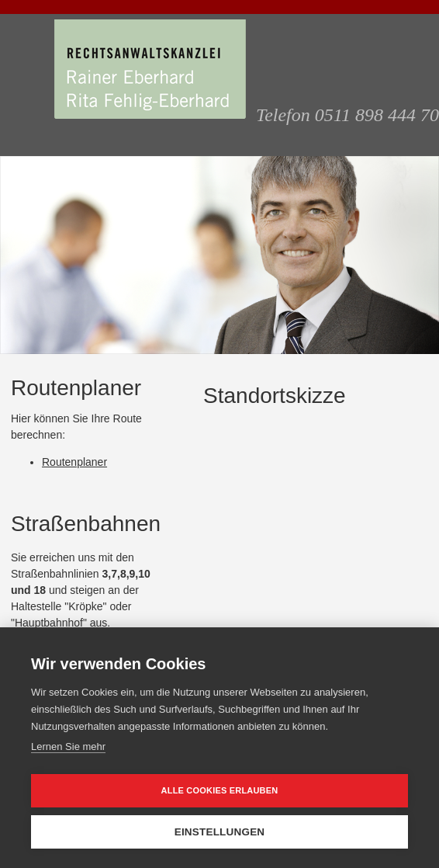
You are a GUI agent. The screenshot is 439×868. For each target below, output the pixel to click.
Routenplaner (74, 462)
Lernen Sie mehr (68, 746)
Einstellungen (220, 832)
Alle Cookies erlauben (220, 790)
